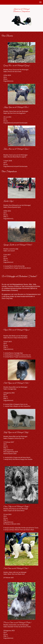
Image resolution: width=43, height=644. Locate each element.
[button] (40, 2)
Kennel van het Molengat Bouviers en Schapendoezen (21, 10)
